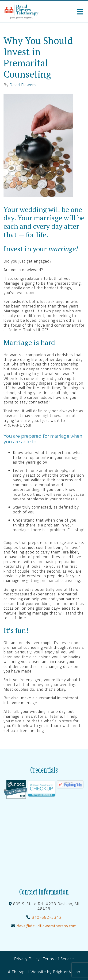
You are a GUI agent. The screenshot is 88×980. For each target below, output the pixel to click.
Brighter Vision (67, 972)
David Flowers (23, 85)
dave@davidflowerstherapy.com (47, 926)
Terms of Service (58, 959)
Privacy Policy (27, 959)
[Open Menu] (80, 12)
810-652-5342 (47, 917)
